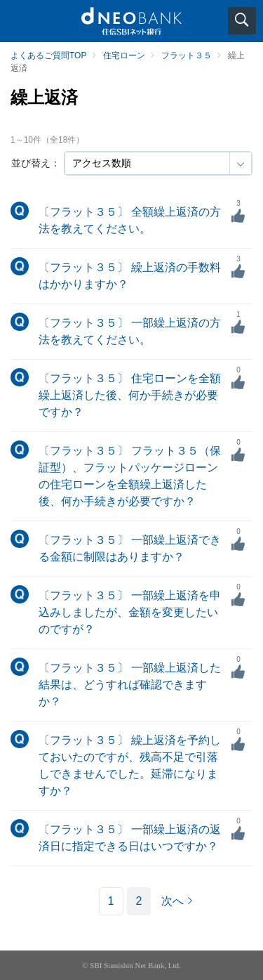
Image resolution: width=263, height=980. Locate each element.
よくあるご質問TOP (48, 55)
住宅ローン (124, 55)
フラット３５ (187, 55)
